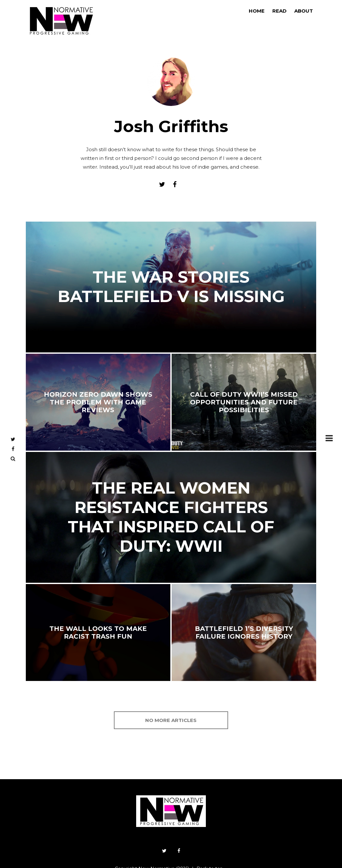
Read (279, 11)
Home (257, 11)
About (304, 11)
